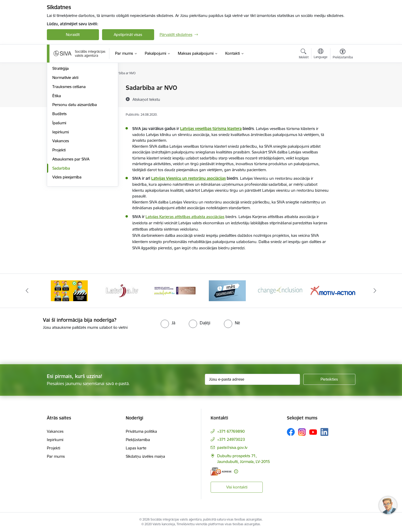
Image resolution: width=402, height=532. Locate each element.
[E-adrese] (221, 471)
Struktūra (61, 97)
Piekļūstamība (138, 440)
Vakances (61, 197)
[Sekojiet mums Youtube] (313, 432)
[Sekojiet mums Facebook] (291, 432)
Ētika (57, 151)
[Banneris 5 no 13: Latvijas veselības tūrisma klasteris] (175, 290)
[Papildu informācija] (236, 471)
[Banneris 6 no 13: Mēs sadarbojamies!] (227, 290)
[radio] (168, 323)
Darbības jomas (66, 106)
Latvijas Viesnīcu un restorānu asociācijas (189, 178)
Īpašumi (59, 179)
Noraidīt (73, 35)
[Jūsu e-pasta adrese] (252, 379)
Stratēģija (61, 124)
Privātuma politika (141, 431)
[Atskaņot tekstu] (146, 99)
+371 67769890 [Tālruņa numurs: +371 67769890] (231, 431)
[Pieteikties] (329, 379)
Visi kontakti (237, 487)
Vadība (58, 88)
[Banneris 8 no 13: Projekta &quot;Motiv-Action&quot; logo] (333, 290)
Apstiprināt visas (128, 35)
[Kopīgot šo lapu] (342, 99)
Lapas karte (136, 448)
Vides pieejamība (67, 233)
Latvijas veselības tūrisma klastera (211, 129)
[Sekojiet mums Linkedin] (324, 432)
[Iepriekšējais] (27, 291)
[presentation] (43, 345)
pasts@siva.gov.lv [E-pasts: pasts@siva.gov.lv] (232, 447)
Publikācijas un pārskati (73, 115)
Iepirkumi (61, 188)
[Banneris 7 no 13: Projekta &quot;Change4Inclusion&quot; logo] (280, 290)
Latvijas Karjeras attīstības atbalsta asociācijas (185, 217)
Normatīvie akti (65, 133)
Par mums (56, 456)
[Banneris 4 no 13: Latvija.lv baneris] (122, 290)
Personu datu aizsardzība (75, 160)
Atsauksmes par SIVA (71, 215)
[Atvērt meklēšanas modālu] (304, 54)
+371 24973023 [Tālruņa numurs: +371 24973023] (231, 439)
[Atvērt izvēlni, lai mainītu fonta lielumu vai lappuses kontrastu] (343, 54)
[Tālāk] (375, 291)
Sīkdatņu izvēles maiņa (145, 456)
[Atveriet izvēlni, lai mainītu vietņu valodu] (321, 54)
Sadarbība (61, 224)
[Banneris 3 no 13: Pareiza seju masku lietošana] (69, 290)
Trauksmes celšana (69, 142)
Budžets (59, 169)
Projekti (59, 206)
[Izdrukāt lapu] (342, 86)
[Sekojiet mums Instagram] (302, 432)
